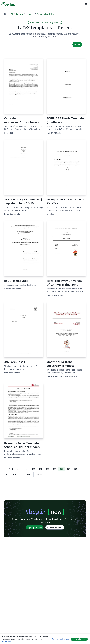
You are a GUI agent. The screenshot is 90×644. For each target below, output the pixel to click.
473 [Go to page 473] (54, 469)
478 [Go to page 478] (15, 475)
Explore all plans (55, 527)
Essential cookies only (61, 639)
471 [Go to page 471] (40, 469)
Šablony (19, 14)
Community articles (45, 14)
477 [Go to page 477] (8, 475)
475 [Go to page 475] (68, 469)
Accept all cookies (79, 639)
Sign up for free (35, 527)
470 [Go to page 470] (33, 469)
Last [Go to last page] (39, 475)
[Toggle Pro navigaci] (86, 4)
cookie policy (7, 641)
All (12, 14)
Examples (30, 14)
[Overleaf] (9, 4)
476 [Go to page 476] (76, 469)
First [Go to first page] (10, 469)
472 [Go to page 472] (47, 469)
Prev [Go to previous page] (20, 469)
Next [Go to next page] (29, 475)
